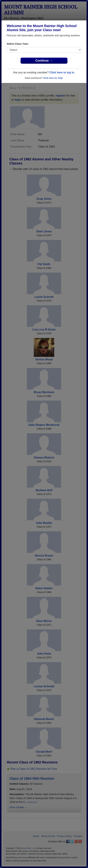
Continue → (44, 61)
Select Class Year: (18, 44)
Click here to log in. (62, 72)
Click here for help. (53, 78)
